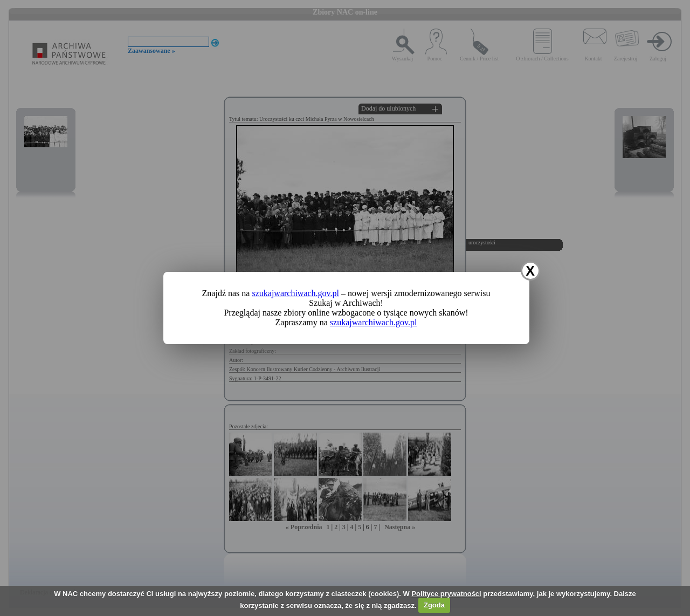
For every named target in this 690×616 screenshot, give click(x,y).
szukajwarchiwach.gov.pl (295, 293)
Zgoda (434, 605)
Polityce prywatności (446, 594)
